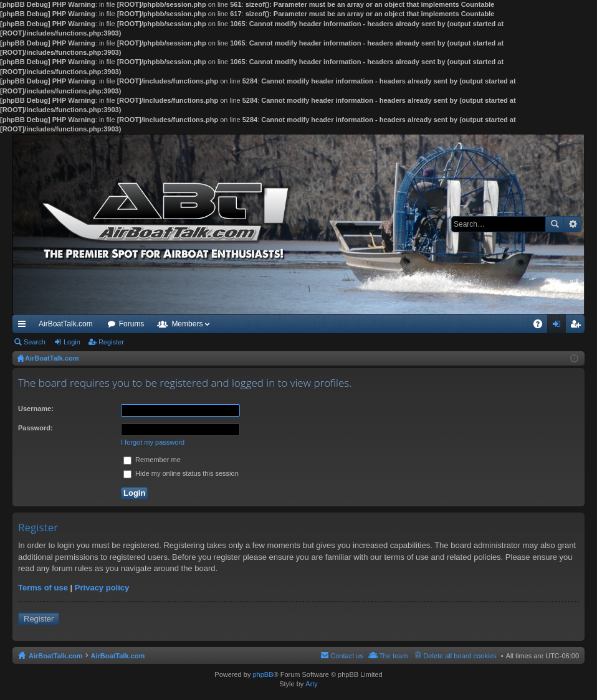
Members (187, 324)
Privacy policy (102, 588)
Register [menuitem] (578, 326)
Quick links (24, 326)
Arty (312, 684)
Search (555, 224)
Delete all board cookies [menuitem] (460, 656)
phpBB (263, 674)
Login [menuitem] (559, 326)
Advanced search (572, 224)
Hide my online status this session (181, 473)
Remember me (152, 460)
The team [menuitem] (393, 656)
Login (72, 342)
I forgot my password (153, 442)
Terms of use (43, 588)
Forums (132, 324)
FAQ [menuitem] (542, 326)
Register (111, 342)
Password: (36, 428)
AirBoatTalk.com (66, 324)
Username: (36, 409)
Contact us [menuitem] (347, 656)
